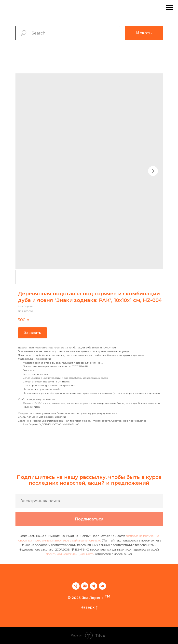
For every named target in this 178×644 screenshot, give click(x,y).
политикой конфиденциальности (70, 554)
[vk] (102, 586)
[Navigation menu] (170, 8)
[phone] (76, 586)
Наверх (89, 607)
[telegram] (94, 586)
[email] (85, 586)
